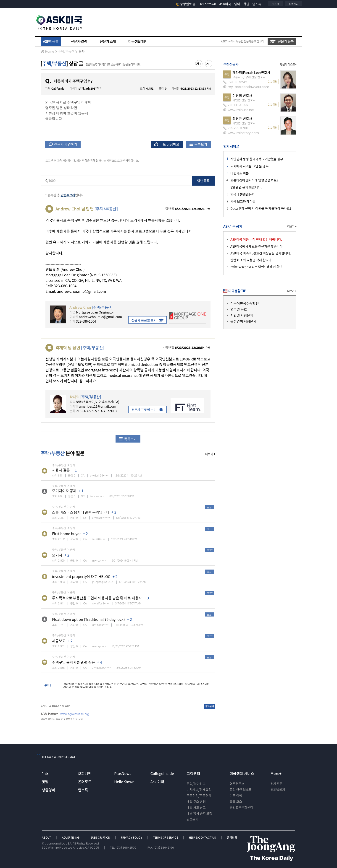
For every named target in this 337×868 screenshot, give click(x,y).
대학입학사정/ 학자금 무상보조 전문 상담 (62, 719)
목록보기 (198, 144)
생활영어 (49, 790)
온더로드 (85, 782)
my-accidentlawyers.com (246, 87)
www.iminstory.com (241, 133)
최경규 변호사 (242, 118)
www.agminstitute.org (75, 714)
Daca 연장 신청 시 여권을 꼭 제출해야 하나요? (261, 208)
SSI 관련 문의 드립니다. (246, 187)
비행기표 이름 (240, 173)
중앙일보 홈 (186, 4)
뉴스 (45, 773)
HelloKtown (207, 4)
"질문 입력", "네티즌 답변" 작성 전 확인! (257, 267)
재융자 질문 (61, 470)
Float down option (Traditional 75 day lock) (88, 619)
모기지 (57, 555)
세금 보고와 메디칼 (243, 201)
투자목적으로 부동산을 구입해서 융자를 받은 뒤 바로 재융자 (97, 598)
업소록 (257, 4)
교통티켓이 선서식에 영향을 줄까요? (254, 180)
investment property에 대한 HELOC (81, 576)
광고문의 (192, 819)
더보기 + (210, 454)
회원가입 (294, 4)
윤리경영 (232, 838)
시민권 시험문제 (242, 315)
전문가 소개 (108, 41)
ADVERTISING (71, 838)
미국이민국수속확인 (245, 303)
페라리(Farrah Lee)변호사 (251, 72)
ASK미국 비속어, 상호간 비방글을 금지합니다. (261, 253)
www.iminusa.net (239, 110)
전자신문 (276, 784)
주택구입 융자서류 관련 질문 (73, 662)
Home (47, 51)
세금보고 (59, 641)
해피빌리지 (278, 790)
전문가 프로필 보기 (147, 320)
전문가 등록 (282, 41)
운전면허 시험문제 (243, 321)
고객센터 (193, 773)
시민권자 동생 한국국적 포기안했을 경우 (257, 159)
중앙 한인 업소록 (241, 790)
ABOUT (47, 838)
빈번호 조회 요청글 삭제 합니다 (251, 260)
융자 (82, 51)
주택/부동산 (66, 51)
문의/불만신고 (196, 784)
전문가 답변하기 (63, 144)
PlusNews (123, 773)
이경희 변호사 (242, 95)
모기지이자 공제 (64, 491)
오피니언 (85, 773)
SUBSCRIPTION (101, 838)
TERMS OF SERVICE (166, 838)
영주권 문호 (239, 309)
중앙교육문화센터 (241, 807)
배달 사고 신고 (196, 807)
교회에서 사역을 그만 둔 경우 (249, 166)
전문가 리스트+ (288, 64)
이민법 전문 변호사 (244, 100)
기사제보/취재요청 (199, 790)
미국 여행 (236, 795)
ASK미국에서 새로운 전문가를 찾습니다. (257, 246)
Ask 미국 (157, 782)
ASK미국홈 (51, 41)
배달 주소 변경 (196, 801)
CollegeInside (162, 773)
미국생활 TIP (137, 41)
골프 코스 (236, 801)
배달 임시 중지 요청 (199, 813)
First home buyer (66, 534)
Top (38, 753)
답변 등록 (204, 181)
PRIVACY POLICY (132, 838)
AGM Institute (49, 714)
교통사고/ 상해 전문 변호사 (249, 77)
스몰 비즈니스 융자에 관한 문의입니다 (81, 512)
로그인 (275, 4)
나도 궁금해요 (167, 144)
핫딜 (246, 4)
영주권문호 (237, 784)
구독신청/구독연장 (199, 795)
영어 (237, 4)
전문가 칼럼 (79, 41)
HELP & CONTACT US (203, 838)
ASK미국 (225, 4)
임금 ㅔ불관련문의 (242, 194)
